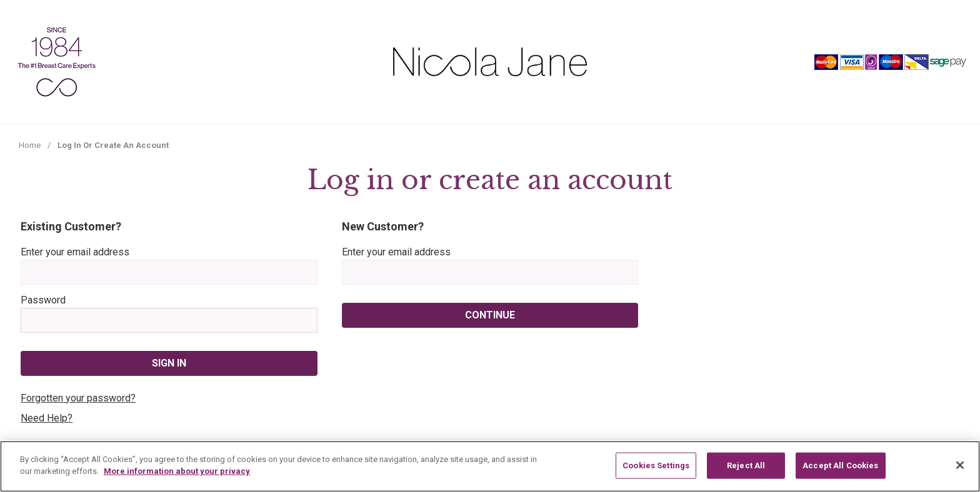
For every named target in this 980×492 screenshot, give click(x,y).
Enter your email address (75, 252)
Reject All (746, 465)
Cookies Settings (656, 465)
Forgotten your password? (78, 398)
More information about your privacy (177, 471)
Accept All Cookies (840, 465)
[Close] (960, 465)
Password (43, 300)
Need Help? (47, 418)
